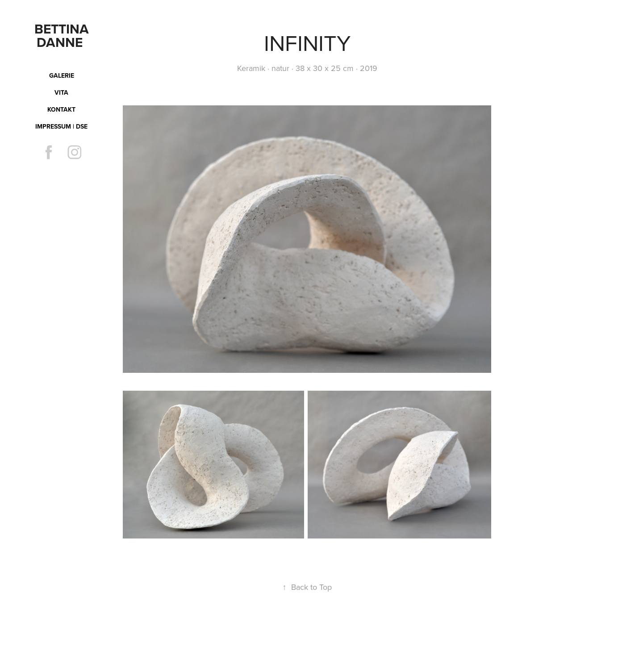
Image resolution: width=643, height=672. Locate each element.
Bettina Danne (63, 35)
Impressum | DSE (61, 126)
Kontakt (61, 109)
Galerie (62, 75)
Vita (61, 92)
